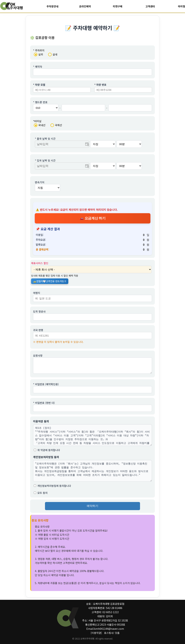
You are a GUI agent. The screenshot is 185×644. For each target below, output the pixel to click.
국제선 (56, 125)
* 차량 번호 (100, 85)
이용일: (40, 235)
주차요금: (41, 240)
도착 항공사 (39, 311)
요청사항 (38, 356)
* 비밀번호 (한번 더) (44, 405)
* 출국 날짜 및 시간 (45, 139)
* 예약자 (38, 67)
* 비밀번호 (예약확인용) (46, 387)
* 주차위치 (39, 51)
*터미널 (37, 121)
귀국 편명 (38, 330)
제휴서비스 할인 (40, 263)
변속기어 (40, 182)
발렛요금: (41, 245)
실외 (38, 54)
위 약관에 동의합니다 (47, 452)
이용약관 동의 (41, 424)
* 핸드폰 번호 (40, 102)
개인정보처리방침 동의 (46, 459)
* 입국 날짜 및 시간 (45, 161)
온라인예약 (85, 6)
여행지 (37, 293)
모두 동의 (41, 495)
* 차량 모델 (39, 85)
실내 (53, 54)
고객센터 (150, 6)
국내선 (40, 125)
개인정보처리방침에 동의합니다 (52, 488)
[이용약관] (96, 633)
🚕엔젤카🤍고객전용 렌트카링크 (50, 281)
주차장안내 (52, 6)
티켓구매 (117, 6)
